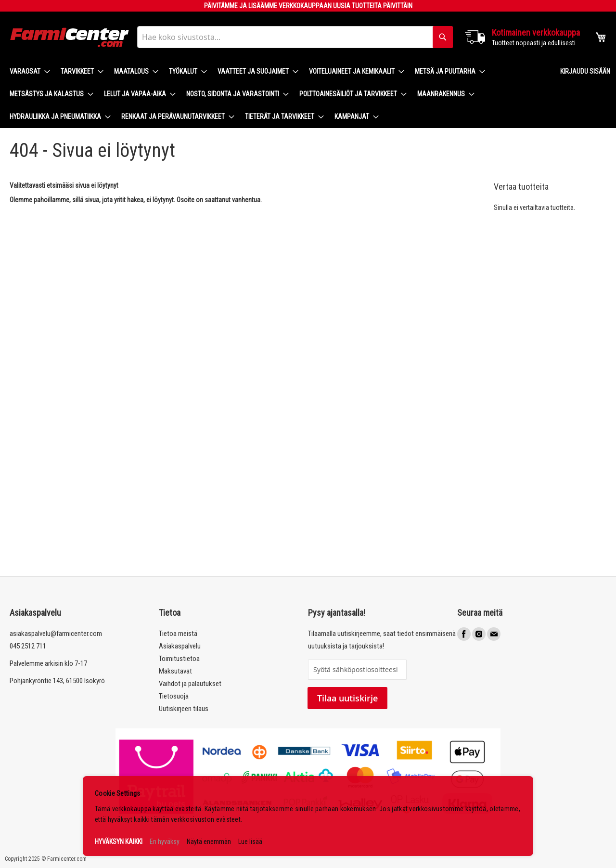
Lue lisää (250, 842)
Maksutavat (175, 671)
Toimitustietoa (179, 659)
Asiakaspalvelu (180, 646)
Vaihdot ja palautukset (190, 684)
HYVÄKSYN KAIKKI (119, 842)
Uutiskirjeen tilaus (184, 709)
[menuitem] (27, 71)
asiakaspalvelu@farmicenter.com (56, 634)
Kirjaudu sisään (585, 71)
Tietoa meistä (178, 634)
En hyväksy (165, 842)
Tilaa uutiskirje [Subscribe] (347, 698)
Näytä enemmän (209, 842)
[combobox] (295, 37)
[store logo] (70, 37)
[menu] (277, 94)
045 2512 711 (28, 646)
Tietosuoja (174, 696)
